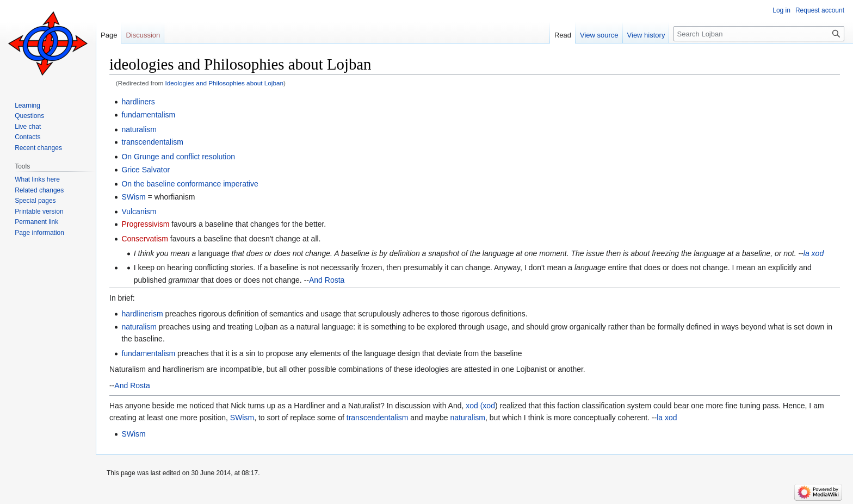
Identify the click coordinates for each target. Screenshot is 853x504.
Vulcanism (139, 211)
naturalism (139, 129)
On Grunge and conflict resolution (178, 157)
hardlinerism (142, 314)
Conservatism (145, 239)
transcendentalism (152, 142)
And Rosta (327, 280)
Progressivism (145, 224)
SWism (133, 197)
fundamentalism (148, 115)
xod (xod (480, 406)
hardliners (138, 102)
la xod (814, 253)
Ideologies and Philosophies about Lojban (225, 83)
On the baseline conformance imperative (190, 184)
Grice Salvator (146, 170)
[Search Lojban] (759, 34)
